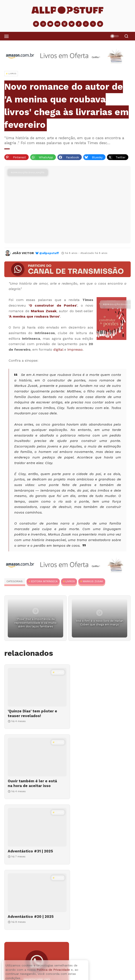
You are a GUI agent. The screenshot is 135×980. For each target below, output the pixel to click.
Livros (70, 581)
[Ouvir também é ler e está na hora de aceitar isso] (100, 687)
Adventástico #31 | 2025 (30, 786)
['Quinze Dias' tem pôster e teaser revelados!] (35, 687)
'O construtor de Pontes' (53, 305)
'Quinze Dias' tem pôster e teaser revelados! (31, 713)
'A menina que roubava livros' (34, 316)
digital (58, 350)
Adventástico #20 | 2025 (96, 786)
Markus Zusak (44, 311)
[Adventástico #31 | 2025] (35, 762)
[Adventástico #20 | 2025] (100, 762)
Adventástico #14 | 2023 (51, 948)
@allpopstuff (49, 253)
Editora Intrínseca (44, 581)
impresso (75, 350)
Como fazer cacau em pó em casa (58, 972)
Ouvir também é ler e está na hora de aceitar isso (95, 716)
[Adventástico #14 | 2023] (18, 954)
